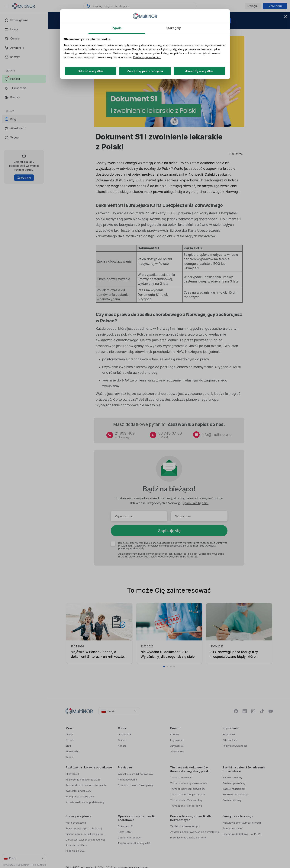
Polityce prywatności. (147, 57)
